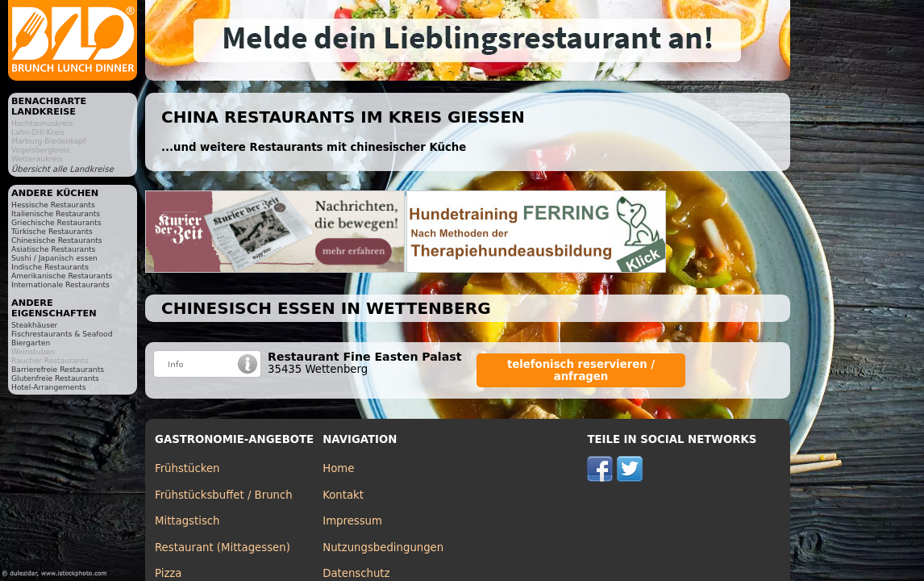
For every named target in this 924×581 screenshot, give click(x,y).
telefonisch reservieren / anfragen (581, 370)
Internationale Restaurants (60, 284)
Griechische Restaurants (56, 222)
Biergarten (31, 343)
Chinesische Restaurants (57, 240)
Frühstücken (187, 468)
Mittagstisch (187, 521)
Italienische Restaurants (56, 213)
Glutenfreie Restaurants (55, 378)
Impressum (352, 521)
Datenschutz (356, 573)
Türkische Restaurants (52, 231)
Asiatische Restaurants (53, 249)
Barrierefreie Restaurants (58, 369)
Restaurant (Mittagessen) (223, 548)
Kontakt (343, 495)
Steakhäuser (34, 325)
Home (338, 468)
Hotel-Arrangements (49, 387)
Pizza (168, 573)
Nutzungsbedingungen (383, 548)
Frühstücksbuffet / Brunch (224, 495)
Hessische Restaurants (53, 205)
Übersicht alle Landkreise (62, 169)
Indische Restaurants (50, 267)
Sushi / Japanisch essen (54, 258)
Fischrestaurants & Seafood (62, 334)
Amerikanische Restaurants (62, 276)
